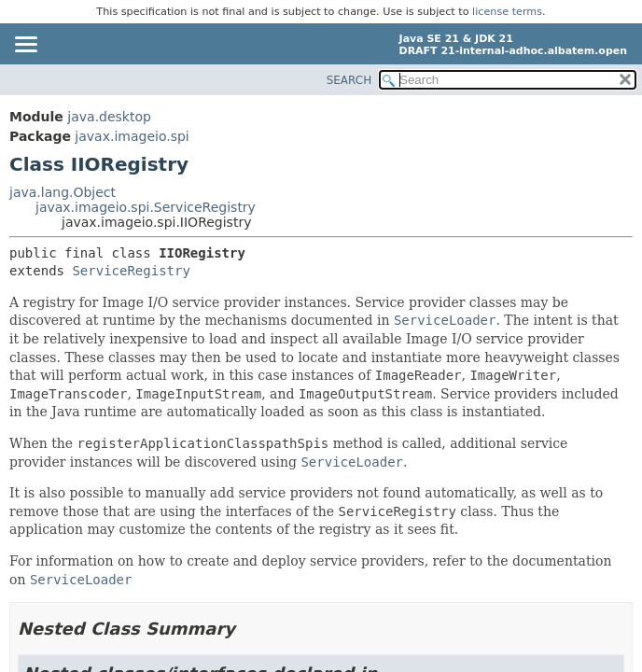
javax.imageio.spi (132, 136)
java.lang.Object (63, 192)
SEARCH (349, 80)
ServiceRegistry (131, 271)
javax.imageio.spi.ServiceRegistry (146, 207)
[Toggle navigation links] (25, 46)
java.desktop (109, 117)
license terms (507, 12)
